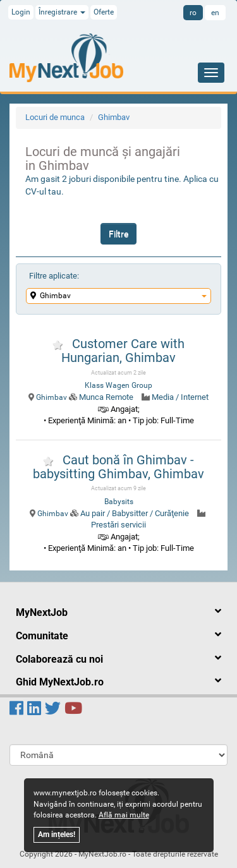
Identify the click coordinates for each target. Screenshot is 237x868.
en (215, 13)
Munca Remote (106, 397)
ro (193, 13)
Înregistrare (62, 12)
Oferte (104, 12)
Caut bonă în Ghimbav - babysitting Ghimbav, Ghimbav (118, 467)
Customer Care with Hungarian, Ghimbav (123, 351)
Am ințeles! (57, 835)
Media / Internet (180, 397)
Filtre (118, 234)
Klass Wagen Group (118, 385)
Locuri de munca (55, 117)
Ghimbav (114, 117)
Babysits (119, 502)
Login (21, 12)
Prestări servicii (118, 525)
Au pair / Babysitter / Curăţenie (135, 513)
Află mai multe (124, 815)
